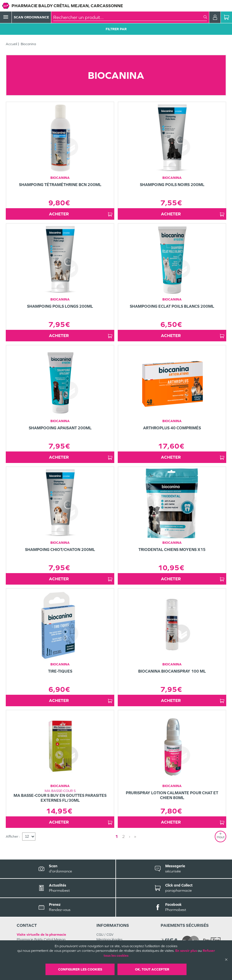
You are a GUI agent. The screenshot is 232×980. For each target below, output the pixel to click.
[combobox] (128, 17)
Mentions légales (109, 939)
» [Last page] (135, 836)
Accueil (11, 44)
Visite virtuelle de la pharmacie (41, 935)
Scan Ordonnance (31, 17)
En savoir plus (186, 951)
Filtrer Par (116, 29)
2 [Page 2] (123, 836)
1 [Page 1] (117, 836)
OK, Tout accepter (152, 969)
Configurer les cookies (80, 969)
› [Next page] (130, 836)
